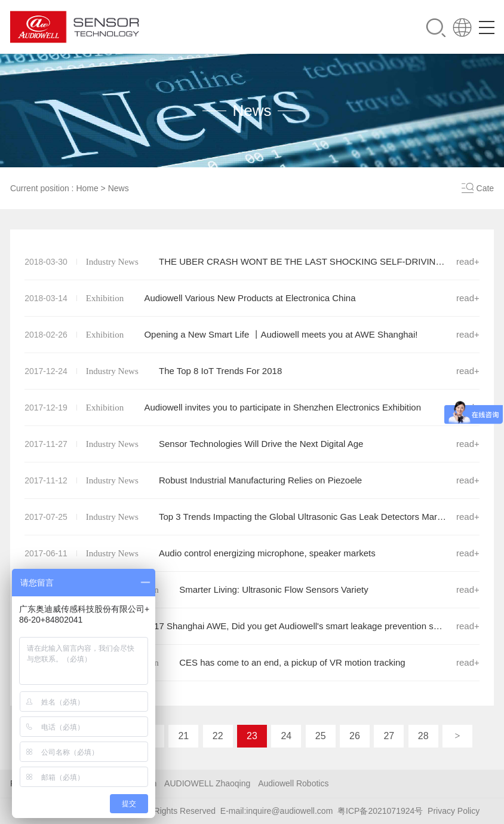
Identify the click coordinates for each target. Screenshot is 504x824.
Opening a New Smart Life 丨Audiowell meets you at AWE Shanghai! (252, 335)
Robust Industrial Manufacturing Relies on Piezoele (252, 480)
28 (423, 736)
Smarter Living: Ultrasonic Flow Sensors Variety (252, 590)
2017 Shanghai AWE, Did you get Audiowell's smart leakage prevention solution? (252, 626)
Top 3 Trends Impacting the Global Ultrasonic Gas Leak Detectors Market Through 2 (252, 517)
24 (286, 736)
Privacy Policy (454, 811)
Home (87, 188)
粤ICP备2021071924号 (380, 811)
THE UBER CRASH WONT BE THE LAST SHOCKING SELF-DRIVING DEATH (252, 262)
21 (183, 736)
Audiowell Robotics (293, 783)
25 (321, 736)
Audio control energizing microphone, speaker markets (252, 553)
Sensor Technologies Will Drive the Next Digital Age (252, 444)
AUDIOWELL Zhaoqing (207, 783)
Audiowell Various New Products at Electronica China (252, 298)
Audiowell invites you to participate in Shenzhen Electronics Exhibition (252, 408)
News (119, 188)
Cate (485, 188)
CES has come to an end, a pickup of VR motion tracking (252, 663)
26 (355, 736)
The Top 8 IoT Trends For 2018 (252, 371)
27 (389, 736)
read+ (468, 261)
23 (252, 736)
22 (218, 736)
